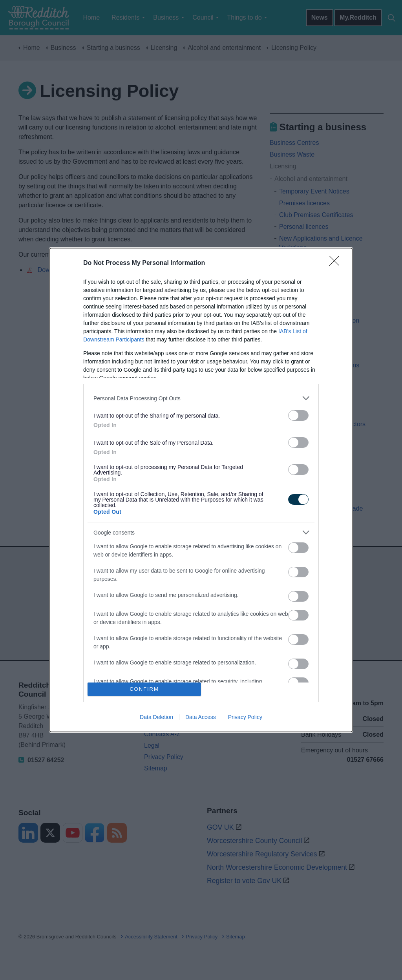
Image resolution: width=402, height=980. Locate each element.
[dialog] (201, 490)
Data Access (201, 717)
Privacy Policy (245, 717)
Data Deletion (156, 717)
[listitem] (201, 398)
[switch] (298, 415)
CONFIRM (144, 689)
